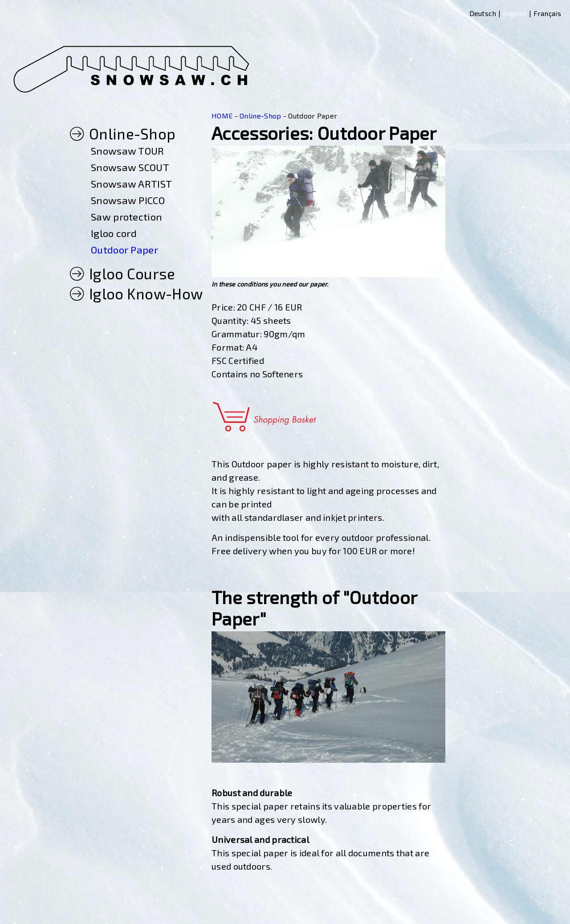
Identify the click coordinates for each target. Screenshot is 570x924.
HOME (222, 116)
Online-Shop (260, 116)
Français (547, 13)
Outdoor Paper (313, 116)
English (515, 13)
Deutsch (483, 13)
